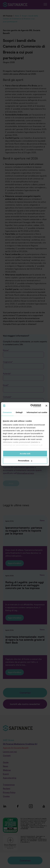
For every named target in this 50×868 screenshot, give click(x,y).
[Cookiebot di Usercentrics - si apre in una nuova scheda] (31, 406)
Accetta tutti (25, 454)
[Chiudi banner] (46, 406)
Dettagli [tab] (19, 412)
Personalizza (25, 461)
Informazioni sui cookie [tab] (37, 412)
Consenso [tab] (7, 412)
